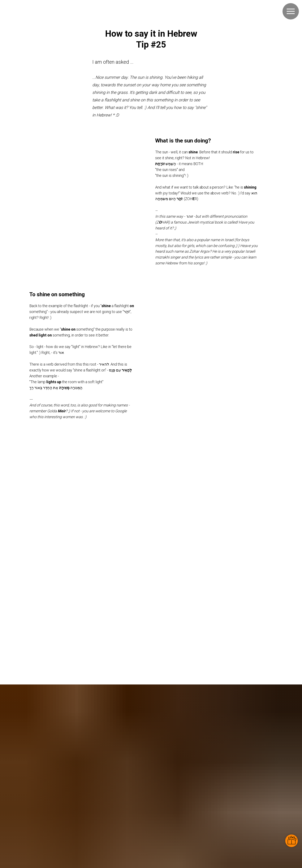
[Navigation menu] (291, 11)
